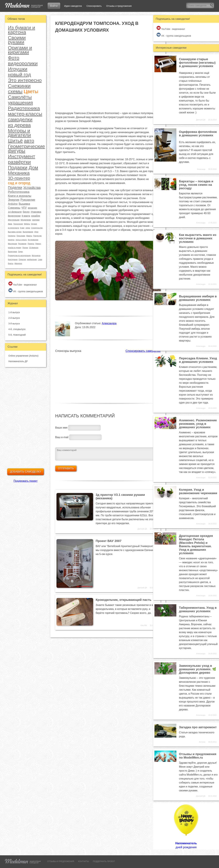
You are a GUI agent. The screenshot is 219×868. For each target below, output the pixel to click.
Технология (18, 224)
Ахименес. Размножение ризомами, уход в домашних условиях (198, 424)
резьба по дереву (15, 248)
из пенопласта (13, 228)
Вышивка (24, 204)
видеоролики (23, 63)
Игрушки (18, 69)
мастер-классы (25, 114)
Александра (109, 323)
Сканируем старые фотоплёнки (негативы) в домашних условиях (197, 63)
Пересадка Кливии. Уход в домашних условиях (198, 360)
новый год (19, 75)
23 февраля (34, 248)
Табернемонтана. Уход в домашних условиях (198, 609)
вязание (32, 208)
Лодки (20, 252)
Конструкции (13, 260)
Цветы (31, 91)
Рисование (22, 244)
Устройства (32, 188)
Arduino (13, 204)
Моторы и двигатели (19, 133)
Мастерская (12, 244)
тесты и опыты (21, 240)
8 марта (26, 216)
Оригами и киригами (20, 50)
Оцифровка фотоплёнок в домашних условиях (198, 134)
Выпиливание (28, 232)
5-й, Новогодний (17, 335)
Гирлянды (12, 236)
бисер (26, 212)
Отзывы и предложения (119, 6)
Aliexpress (18, 263)
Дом (33, 168)
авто (29, 141)
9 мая (22, 228)
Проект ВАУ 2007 (109, 541)
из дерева (19, 125)
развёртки (19, 162)
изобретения (32, 260)
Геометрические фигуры (26, 149)
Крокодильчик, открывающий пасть (123, 600)
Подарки (18, 168)
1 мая (40, 260)
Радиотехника (24, 108)
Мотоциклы (36, 256)
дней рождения (186, 826)
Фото (14, 58)
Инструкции (14, 220)
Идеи (36, 232)
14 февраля (15, 212)
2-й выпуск (14, 318)
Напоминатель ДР (18, 361)
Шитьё (15, 141)
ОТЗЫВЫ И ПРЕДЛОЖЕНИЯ (61, 861)
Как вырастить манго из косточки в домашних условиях (198, 238)
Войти (54, 6)
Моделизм (26, 220)
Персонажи (21, 236)
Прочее (25, 248)
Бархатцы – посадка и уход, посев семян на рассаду (196, 185)
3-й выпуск (14, 324)
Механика (19, 173)
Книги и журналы (20, 196)
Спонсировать (94, 6)
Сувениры (14, 208)
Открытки (22, 260)
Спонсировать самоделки (143, 351)
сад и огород (19, 183)
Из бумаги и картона (21, 30)
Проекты (31, 244)
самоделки (20, 119)
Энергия (14, 200)
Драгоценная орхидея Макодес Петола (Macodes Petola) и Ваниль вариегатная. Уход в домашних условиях (196, 544)
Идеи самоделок (73, 6)
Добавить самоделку (26, 472)
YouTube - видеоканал (23, 284)
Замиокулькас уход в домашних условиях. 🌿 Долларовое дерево (198, 669)
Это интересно (25, 80)
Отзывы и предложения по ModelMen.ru (198, 756)
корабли (36, 216)
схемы (15, 91)
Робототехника (19, 192)
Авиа (10, 224)
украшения (20, 103)
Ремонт (38, 244)
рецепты (11, 240)
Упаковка (36, 212)
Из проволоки (33, 240)
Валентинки (12, 252)
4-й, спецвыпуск (17, 329)
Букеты (11, 263)
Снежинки (19, 86)
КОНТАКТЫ (84, 861)
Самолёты (20, 97)
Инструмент (22, 156)
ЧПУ (24, 208)
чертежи (36, 220)
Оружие (34, 224)
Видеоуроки (14, 216)
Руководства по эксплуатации (19, 256)
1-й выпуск (14, 312)
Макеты (29, 236)
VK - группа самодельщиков (26, 291)
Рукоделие (28, 200)
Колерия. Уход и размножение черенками (198, 491)
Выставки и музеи (15, 232)
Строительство (37, 228)
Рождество (37, 236)
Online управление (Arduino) (23, 356)
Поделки (15, 188)
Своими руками (17, 40)
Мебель (27, 224)
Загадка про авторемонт (198, 727)
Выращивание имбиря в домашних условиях (198, 298)
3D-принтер (19, 178)
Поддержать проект (26, 481)
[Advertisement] (108, 376)
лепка (28, 228)
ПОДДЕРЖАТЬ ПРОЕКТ (104, 861)
